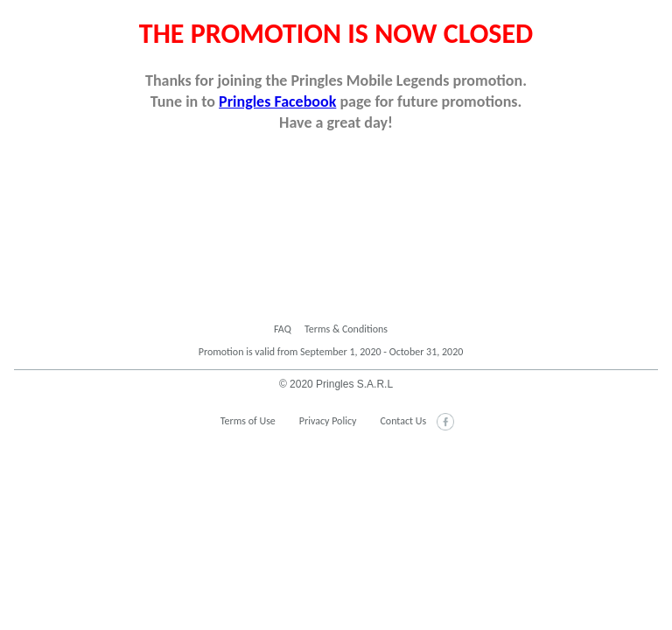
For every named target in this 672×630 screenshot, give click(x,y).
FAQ (283, 329)
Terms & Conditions (346, 329)
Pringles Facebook (277, 101)
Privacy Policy (328, 421)
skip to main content (0, 19)
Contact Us (403, 421)
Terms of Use (248, 421)
